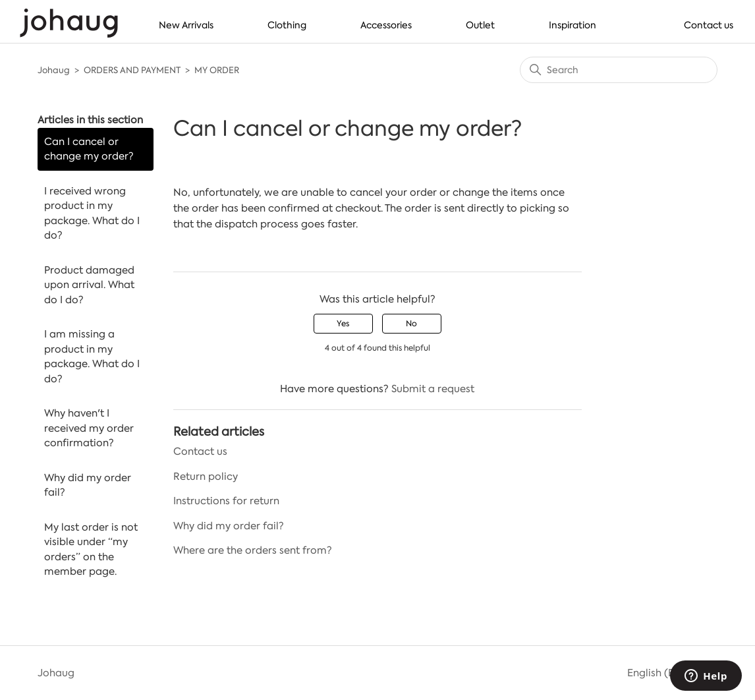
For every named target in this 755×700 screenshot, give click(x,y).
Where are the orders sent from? (253, 550)
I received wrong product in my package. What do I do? (92, 214)
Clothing (287, 25)
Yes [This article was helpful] (343, 324)
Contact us (709, 25)
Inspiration (573, 25)
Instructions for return (226, 501)
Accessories (386, 25)
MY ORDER (217, 70)
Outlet (480, 25)
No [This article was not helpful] (411, 324)
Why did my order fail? (88, 485)
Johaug (54, 70)
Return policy (206, 477)
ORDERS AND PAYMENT (132, 70)
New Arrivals (186, 25)
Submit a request (433, 389)
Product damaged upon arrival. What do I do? (89, 285)
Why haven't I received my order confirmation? (89, 428)
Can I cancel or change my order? (89, 149)
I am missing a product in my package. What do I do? (92, 357)
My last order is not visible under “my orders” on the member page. (91, 550)
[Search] (619, 70)
